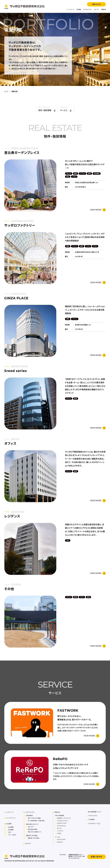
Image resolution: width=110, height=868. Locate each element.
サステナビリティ (87, 10)
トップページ (10, 812)
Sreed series (61, 826)
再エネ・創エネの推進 (34, 818)
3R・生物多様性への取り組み (36, 821)
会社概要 (11, 827)
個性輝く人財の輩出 (34, 838)
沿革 (10, 832)
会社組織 (11, 830)
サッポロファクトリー (63, 821)
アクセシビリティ (93, 816)
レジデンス (60, 831)
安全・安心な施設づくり (35, 832)
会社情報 (79, 10)
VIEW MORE (96, 210)
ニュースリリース (70, 10)
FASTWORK (61, 839)
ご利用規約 (91, 820)
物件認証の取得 (33, 829)
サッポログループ (93, 823)
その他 (59, 833)
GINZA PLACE (62, 823)
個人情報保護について (95, 812)
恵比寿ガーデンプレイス (64, 818)
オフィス (59, 828)
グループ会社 (12, 835)
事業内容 (104, 10)
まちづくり (97, 10)
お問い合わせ (96, 4)
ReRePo (60, 842)
